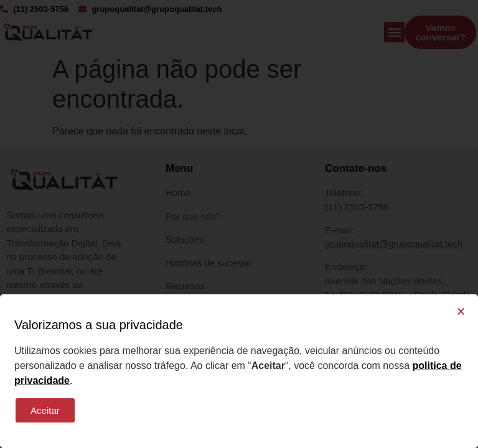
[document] (239, 224)
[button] (461, 311)
